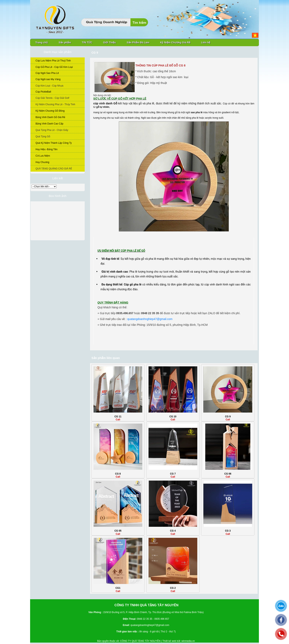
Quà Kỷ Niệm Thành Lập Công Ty (54, 143)
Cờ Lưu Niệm (43, 156)
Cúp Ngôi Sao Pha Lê (47, 73)
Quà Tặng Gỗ (43, 137)
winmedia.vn (188, 641)
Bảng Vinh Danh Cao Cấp (49, 124)
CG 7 (173, 474)
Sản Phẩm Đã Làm (138, 42)
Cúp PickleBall (43, 92)
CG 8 (118, 474)
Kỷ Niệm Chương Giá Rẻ (175, 42)
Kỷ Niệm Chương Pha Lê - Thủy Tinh (55, 104)
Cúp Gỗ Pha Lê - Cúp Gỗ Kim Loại (54, 67)
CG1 (118, 588)
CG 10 (173, 417)
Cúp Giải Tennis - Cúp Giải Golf (52, 98)
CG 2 (173, 588)
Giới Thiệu (109, 42)
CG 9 (228, 417)
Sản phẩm (65, 42)
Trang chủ (42, 42)
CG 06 (228, 474)
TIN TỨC (87, 42)
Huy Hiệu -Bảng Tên (46, 149)
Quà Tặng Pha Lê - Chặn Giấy (52, 130)
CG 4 (173, 531)
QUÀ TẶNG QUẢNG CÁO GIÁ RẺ (54, 169)
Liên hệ (206, 42)
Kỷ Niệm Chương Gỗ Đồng (50, 111)
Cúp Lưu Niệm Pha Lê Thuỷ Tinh (53, 61)
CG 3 (228, 531)
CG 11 (118, 417)
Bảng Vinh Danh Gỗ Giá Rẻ (50, 117)
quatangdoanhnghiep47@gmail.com (150, 319)
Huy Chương (42, 162)
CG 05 (118, 531)
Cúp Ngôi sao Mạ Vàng (48, 79)
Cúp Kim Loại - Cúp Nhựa (49, 86)
